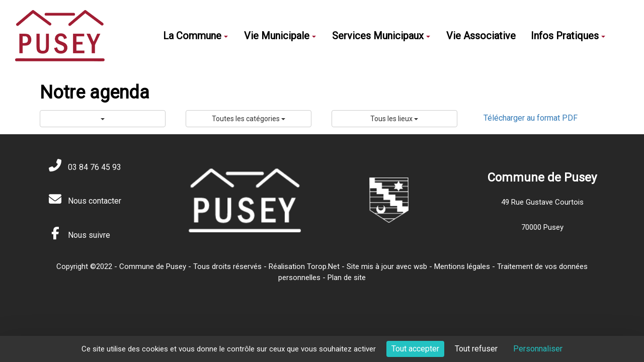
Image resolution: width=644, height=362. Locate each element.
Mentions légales (462, 266)
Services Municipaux (381, 36)
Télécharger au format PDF (531, 118)
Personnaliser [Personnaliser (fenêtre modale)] (538, 349)
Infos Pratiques (568, 36)
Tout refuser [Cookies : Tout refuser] (476, 349)
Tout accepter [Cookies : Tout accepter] (415, 349)
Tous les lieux (394, 119)
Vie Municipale (280, 36)
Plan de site (347, 278)
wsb (420, 266)
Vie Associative (481, 36)
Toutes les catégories (249, 119)
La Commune (195, 36)
